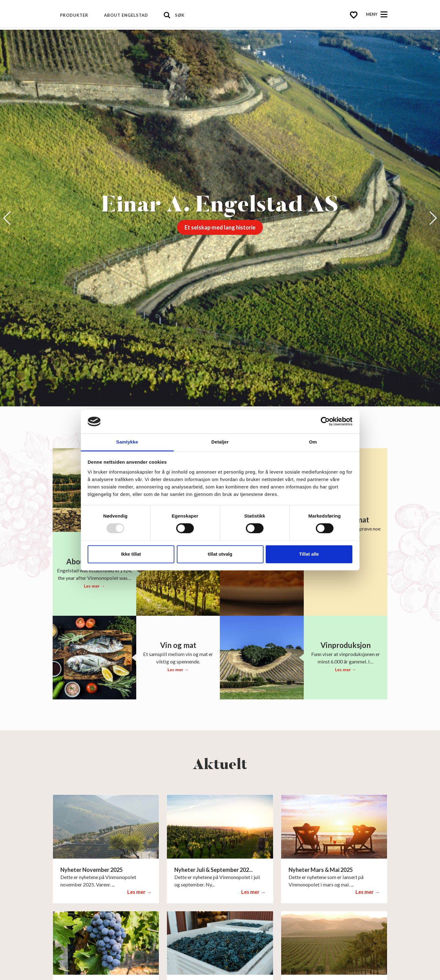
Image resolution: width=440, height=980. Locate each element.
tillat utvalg (220, 554)
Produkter (74, 15)
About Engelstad (126, 15)
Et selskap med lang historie (220, 227)
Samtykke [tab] (127, 442)
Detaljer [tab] (220, 442)
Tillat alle (309, 554)
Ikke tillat (131, 554)
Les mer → (94, 586)
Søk (180, 15)
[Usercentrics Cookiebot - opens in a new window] (325, 422)
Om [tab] (313, 442)
